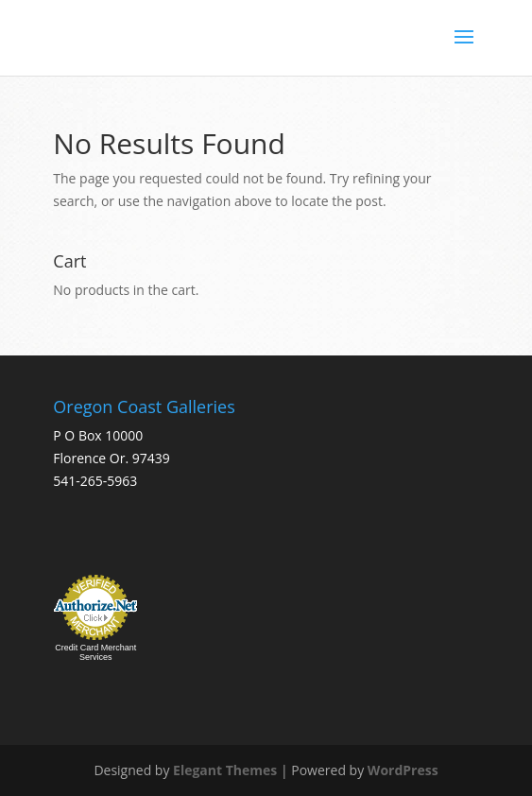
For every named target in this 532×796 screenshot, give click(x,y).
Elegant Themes (225, 770)
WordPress (403, 770)
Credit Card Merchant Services (95, 652)
